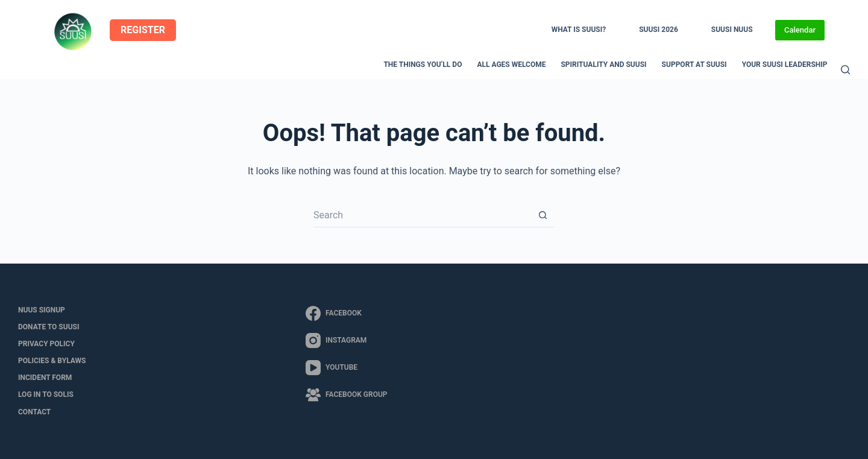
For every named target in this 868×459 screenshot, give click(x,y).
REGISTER (143, 30)
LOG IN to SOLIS (46, 394)
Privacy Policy (46, 344)
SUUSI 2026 (659, 30)
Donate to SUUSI (49, 327)
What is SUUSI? (579, 30)
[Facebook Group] (347, 395)
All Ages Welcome (511, 65)
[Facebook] (347, 313)
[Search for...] (422, 215)
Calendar (800, 30)
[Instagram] (347, 340)
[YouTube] (347, 368)
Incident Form (45, 378)
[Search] (845, 70)
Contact (34, 412)
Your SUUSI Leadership (785, 65)
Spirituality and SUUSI (603, 65)
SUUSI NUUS (732, 30)
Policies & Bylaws (52, 361)
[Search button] (542, 215)
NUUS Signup (42, 310)
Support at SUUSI (694, 65)
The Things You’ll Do (423, 65)
